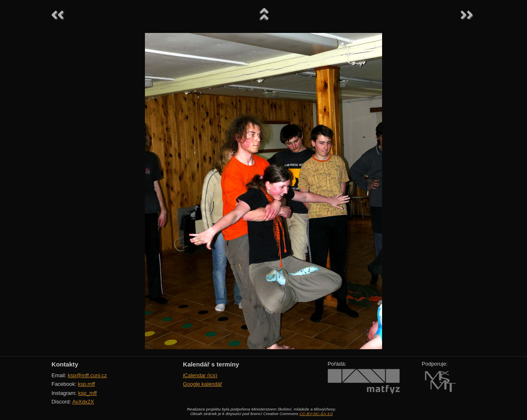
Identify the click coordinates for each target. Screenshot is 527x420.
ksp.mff (86, 384)
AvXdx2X (83, 402)
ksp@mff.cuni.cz (87, 375)
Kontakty (65, 364)
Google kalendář (202, 384)
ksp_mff (87, 393)
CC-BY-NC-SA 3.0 (316, 414)
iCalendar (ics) (200, 375)
